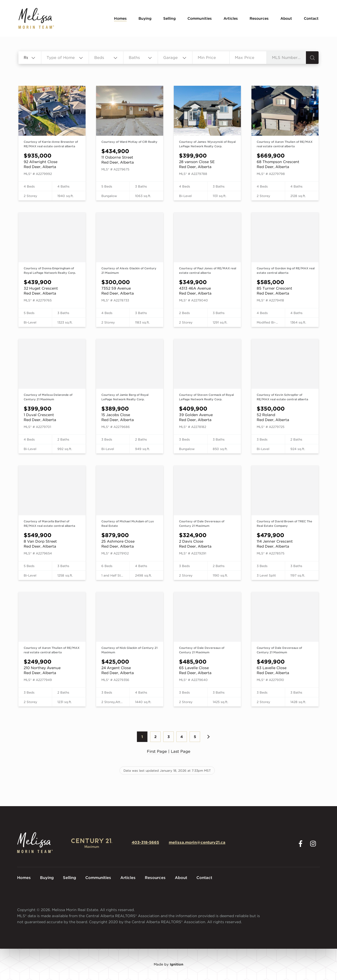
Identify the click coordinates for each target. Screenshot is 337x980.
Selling (169, 18)
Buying (145, 18)
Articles (231, 18)
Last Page (181, 751)
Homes (120, 18)
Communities (200, 18)
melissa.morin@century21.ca (197, 842)
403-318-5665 (145, 842)
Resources (259, 18)
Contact (311, 18)
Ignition (177, 964)
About (286, 18)
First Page (157, 751)
